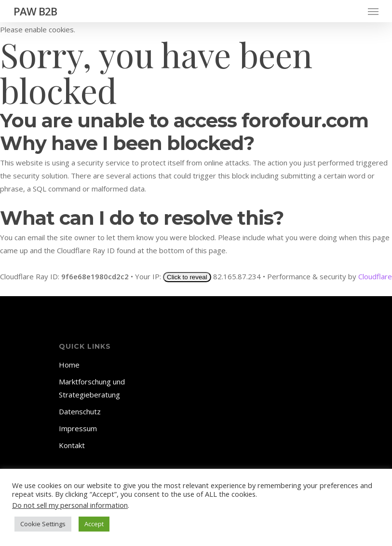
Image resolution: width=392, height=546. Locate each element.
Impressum (78, 428)
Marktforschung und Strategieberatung (92, 388)
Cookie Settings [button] (43, 524)
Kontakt (72, 445)
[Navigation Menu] (373, 11)
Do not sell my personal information (70, 505)
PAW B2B (35, 11)
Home (69, 365)
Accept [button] (94, 524)
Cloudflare (375, 276)
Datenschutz (80, 411)
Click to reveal (187, 277)
